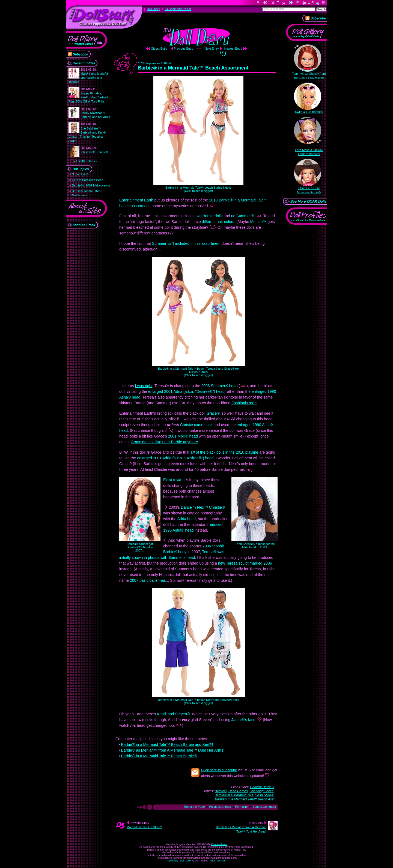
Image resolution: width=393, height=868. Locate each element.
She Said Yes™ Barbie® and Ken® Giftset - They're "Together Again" (87, 132)
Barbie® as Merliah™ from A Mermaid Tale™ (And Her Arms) (173, 750)
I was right (144, 386)
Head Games (238, 791)
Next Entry (212, 49)
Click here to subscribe (219, 770)
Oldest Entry (159, 49)
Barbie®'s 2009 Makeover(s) (91, 185)
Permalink (242, 807)
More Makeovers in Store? (144, 827)
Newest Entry (233, 49)
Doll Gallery (187, 861)
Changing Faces (261, 791)
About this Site (218, 861)
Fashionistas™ (244, 403)
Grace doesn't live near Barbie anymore (164, 442)
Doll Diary (173, 861)
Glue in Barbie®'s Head (87, 180)
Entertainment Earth (136, 200)
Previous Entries (220, 807)
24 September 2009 (178, 9)
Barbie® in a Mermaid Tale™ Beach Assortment (193, 68)
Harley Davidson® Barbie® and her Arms (95, 113)
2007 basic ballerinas (148, 580)
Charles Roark (219, 844)
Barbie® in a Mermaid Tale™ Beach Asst (245, 799)
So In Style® (80, 174)
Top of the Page (194, 807)
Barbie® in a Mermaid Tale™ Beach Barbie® (159, 756)
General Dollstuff (262, 787)
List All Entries (85, 161)
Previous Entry (184, 49)
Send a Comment (264, 807)
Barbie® (221, 791)
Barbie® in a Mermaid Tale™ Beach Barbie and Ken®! (167, 745)
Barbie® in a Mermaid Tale (234, 795)
